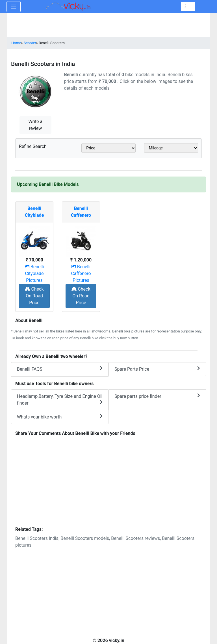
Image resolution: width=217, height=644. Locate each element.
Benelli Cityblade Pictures (34, 273)
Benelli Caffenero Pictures (81, 273)
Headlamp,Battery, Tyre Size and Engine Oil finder (60, 400)
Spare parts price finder (157, 396)
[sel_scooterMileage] (171, 148)
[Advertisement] (108, 486)
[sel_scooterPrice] (108, 148)
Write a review (35, 125)
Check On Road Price (34, 296)
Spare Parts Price (157, 369)
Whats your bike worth (60, 417)
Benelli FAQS (60, 369)
